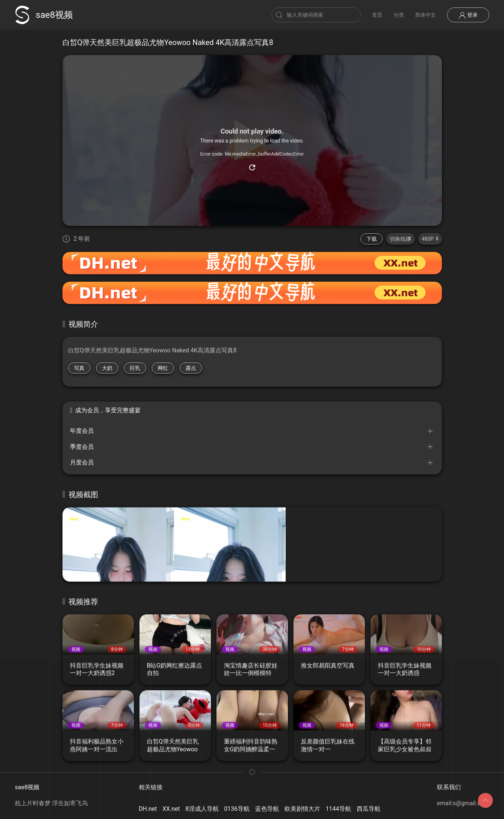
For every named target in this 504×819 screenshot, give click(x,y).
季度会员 (82, 447)
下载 (372, 239)
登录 (468, 15)
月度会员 (82, 462)
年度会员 (82, 431)
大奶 (107, 368)
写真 (79, 368)
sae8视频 (44, 15)
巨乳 (135, 368)
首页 (377, 15)
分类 (399, 15)
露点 (191, 368)
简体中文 (426, 15)
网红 (163, 368)
